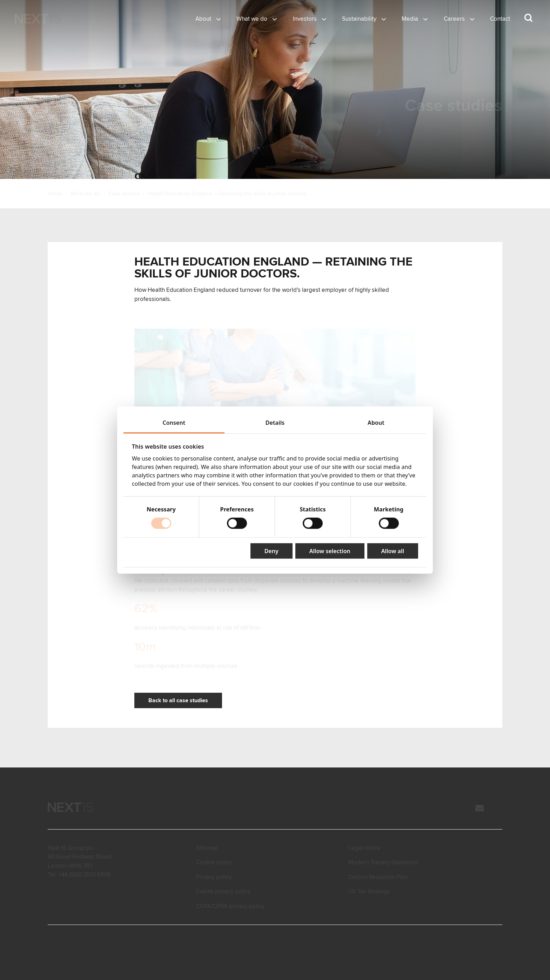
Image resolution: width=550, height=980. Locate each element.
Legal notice (364, 848)
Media (410, 19)
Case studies (124, 194)
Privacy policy (214, 877)
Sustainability (359, 19)
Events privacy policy (223, 891)
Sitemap (207, 848)
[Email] (479, 809)
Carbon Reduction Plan (378, 877)
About (203, 19)
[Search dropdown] (528, 18)
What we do (252, 19)
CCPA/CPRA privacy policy (230, 906)
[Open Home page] (38, 19)
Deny (271, 551)
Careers (454, 19)
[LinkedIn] (499, 809)
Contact (500, 19)
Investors (305, 19)
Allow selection (330, 551)
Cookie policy (214, 862)
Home (55, 194)
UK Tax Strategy (369, 891)
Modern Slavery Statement (383, 862)
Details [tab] (275, 423)
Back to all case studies (178, 700)
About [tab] (376, 423)
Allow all (393, 551)
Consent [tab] (174, 423)
